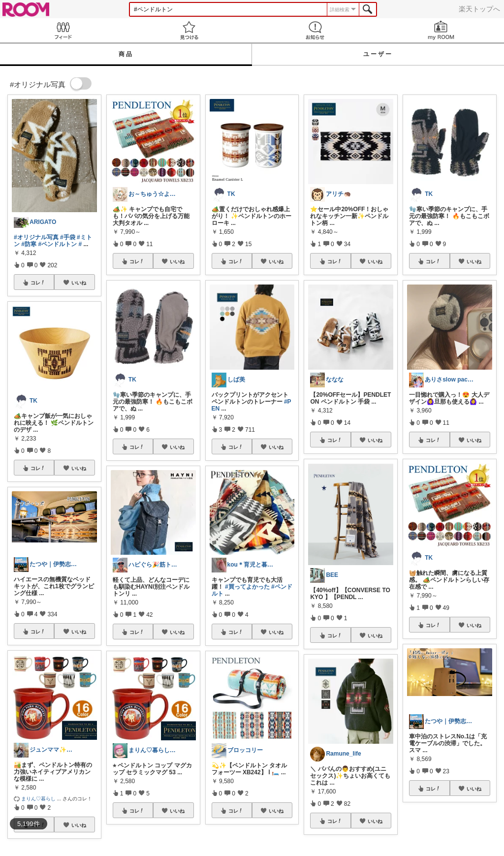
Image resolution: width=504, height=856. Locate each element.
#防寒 (29, 244)
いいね (79, 283)
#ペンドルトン (57, 244)
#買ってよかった (247, 587)
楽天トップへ (479, 9)
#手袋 (68, 237)
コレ (38, 283)
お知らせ (315, 30)
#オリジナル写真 (36, 237)
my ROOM (441, 30)
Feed (63, 30)
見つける (189, 30)
